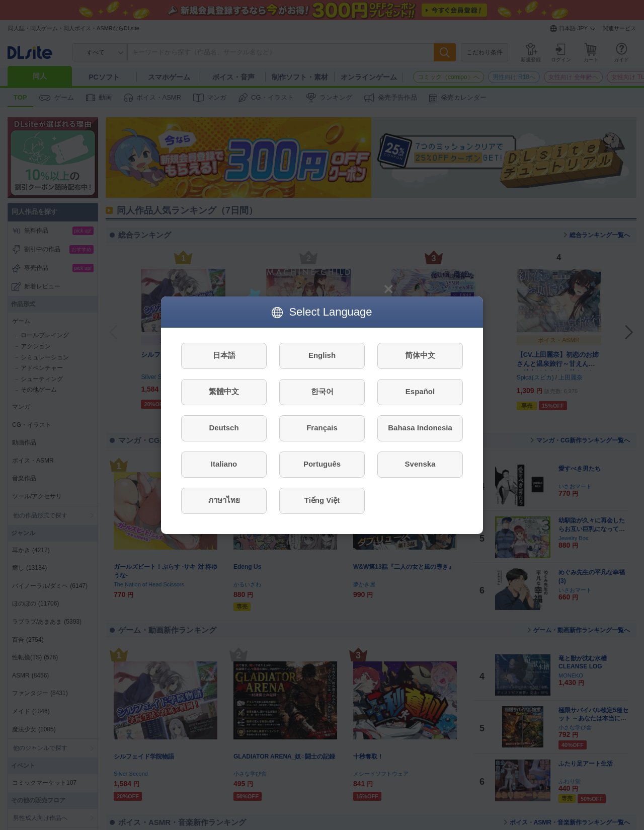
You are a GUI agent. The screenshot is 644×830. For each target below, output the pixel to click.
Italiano (224, 464)
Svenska (420, 464)
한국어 (322, 391)
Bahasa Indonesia (420, 428)
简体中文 (420, 355)
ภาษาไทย (224, 500)
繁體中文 (224, 391)
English (322, 355)
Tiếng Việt (322, 500)
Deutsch (224, 428)
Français (322, 428)
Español (420, 391)
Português (322, 464)
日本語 (224, 355)
